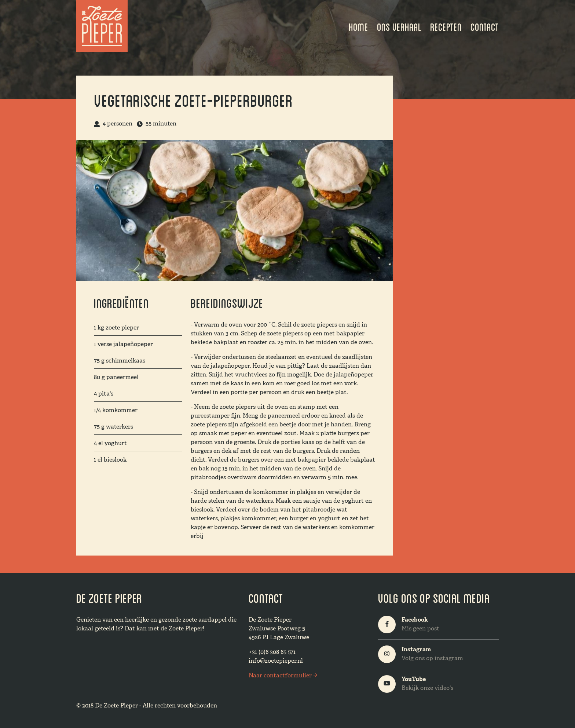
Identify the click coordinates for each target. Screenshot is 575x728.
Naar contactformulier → (283, 676)
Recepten (446, 26)
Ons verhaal (399, 26)
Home (358, 26)
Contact (485, 26)
